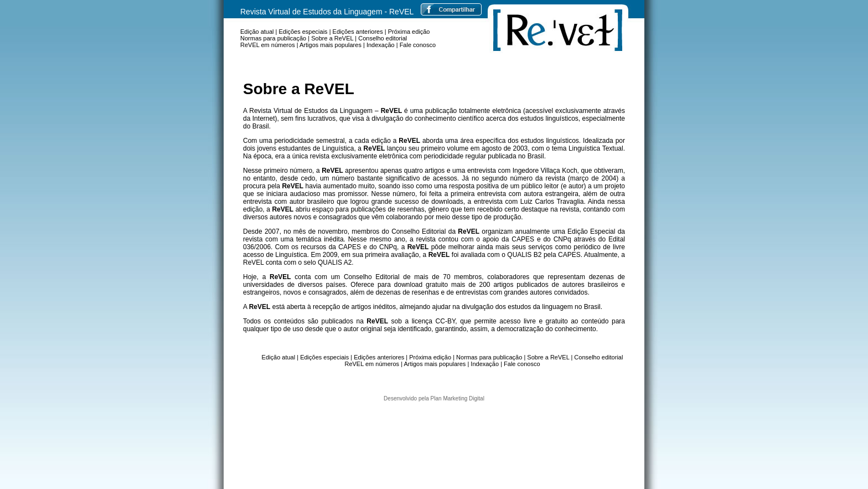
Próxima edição (409, 32)
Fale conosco (418, 45)
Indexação (381, 45)
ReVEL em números (268, 45)
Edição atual (257, 32)
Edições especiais (303, 32)
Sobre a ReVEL (332, 38)
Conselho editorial (383, 38)
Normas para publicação (273, 38)
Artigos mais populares (330, 45)
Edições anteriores (358, 32)
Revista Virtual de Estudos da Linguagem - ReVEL (327, 12)
